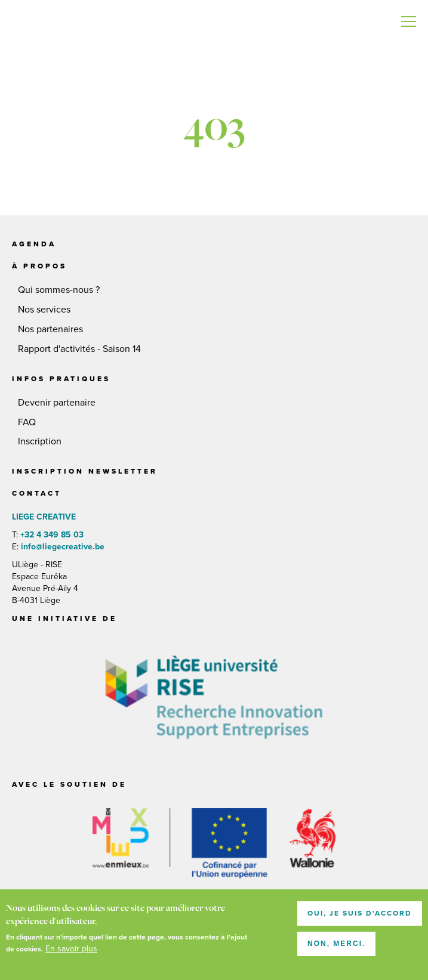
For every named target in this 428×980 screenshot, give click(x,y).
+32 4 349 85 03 (52, 535)
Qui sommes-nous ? (59, 290)
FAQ (27, 422)
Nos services (44, 310)
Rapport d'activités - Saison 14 (79, 349)
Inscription (40, 441)
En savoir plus (71, 952)
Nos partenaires (50, 329)
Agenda (34, 244)
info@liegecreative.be (61, 547)
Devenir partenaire (57, 403)
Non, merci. (336, 947)
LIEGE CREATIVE (36, 24)
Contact (37, 493)
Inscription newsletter (85, 471)
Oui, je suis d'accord (360, 916)
